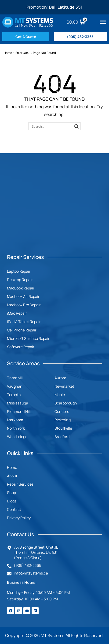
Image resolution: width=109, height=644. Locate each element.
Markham (15, 420)
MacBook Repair (21, 288)
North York (16, 428)
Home (8, 53)
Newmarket (64, 386)
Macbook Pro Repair (24, 305)
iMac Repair (17, 313)
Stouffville (63, 428)
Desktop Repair (20, 280)
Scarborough (66, 403)
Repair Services (20, 484)
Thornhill (15, 378)
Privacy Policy (19, 518)
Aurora (60, 378)
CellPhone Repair (22, 330)
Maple (60, 395)
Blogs (12, 501)
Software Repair (21, 347)
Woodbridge (17, 437)
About (12, 476)
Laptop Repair (19, 271)
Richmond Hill (19, 411)
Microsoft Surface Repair (28, 338)
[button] (103, 22)
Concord (62, 411)
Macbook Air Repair (23, 296)
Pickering (63, 420)
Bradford (62, 437)
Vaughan (15, 386)
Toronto (14, 395)
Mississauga (18, 403)
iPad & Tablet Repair (24, 322)
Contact (14, 509)
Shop (11, 493)
